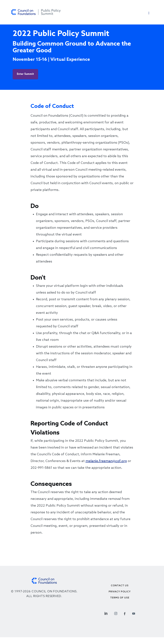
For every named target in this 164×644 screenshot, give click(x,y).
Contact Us (120, 586)
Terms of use (120, 598)
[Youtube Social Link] (134, 613)
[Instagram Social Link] (116, 613)
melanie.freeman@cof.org (106, 461)
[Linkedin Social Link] (106, 613)
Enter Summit (25, 74)
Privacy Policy (120, 592)
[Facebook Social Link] (125, 613)
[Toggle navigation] (149, 14)
